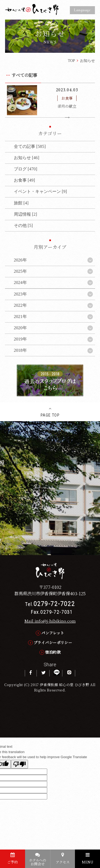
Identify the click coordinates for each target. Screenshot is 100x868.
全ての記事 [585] (30, 146)
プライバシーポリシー (53, 642)
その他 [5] (23, 225)
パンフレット (53, 633)
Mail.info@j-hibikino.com (50, 621)
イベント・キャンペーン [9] (40, 191)
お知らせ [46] (27, 158)
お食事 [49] (25, 180)
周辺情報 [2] (25, 214)
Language (82, 10)
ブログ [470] (26, 169)
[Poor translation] (19, 764)
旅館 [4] (21, 203)
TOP (72, 61)
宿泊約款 (53, 652)
